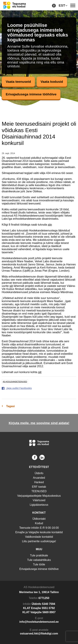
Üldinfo (39, 473)
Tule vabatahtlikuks (39, 560)
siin (50, 225)
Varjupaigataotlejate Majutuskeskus (39, 496)
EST (62, 5)
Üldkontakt (39, 519)
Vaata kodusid (52, 82)
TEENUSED (39, 491)
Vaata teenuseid (18, 82)
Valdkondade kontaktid (39, 537)
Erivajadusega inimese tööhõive (31, 94)
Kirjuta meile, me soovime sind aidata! (39, 423)
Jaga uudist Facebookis (17, 388)
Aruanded (39, 478)
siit (11, 286)
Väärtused (39, 500)
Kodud (39, 523)
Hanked (39, 482)
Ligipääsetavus (39, 505)
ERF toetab (39, 487)
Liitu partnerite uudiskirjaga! (39, 541)
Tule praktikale (39, 555)
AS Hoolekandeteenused (15, 382)
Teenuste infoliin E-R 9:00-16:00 (39, 528)
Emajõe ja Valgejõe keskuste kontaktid (39, 532)
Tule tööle (39, 564)
